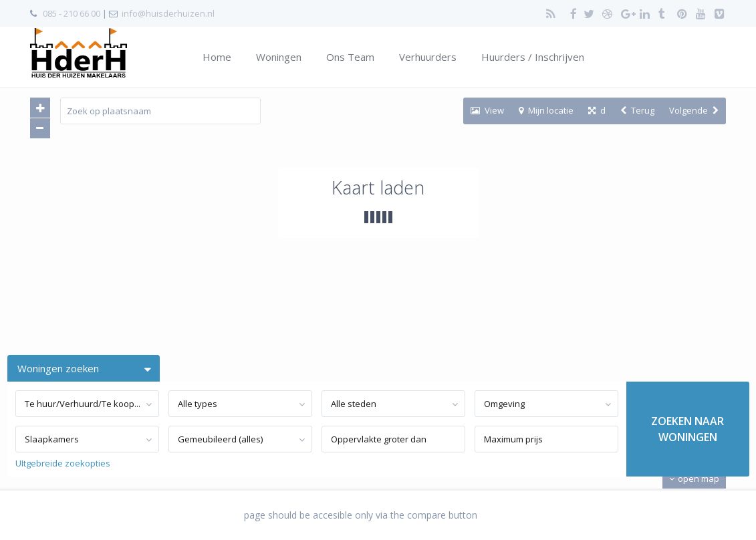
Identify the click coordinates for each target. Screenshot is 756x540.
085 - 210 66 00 (72, 13)
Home (217, 57)
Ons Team (350, 57)
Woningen (279, 57)
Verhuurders (428, 57)
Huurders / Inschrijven (533, 57)
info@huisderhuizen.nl (168, 13)
